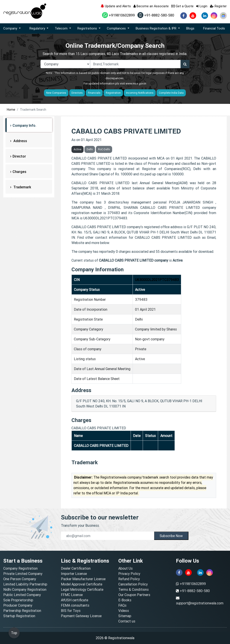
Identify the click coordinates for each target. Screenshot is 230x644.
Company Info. (24, 125)
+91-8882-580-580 (156, 15)
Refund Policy (129, 579)
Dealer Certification (76, 568)
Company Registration (20, 568)
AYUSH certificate (75, 600)
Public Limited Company (22, 595)
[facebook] (184, 16)
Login (202, 6)
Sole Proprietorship (18, 600)
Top (14, 633)
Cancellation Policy (133, 584)
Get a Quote (182, 6)
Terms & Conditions (133, 589)
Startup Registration (19, 616)
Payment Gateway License (81, 616)
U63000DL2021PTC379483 (157, 280)
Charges (19, 172)
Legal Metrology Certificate (82, 589)
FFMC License (72, 595)
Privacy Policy (129, 574)
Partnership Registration (22, 611)
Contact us (127, 621)
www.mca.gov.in (136, 83)
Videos (124, 611)
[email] (108, 536)
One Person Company (20, 579)
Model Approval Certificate (82, 584)
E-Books (125, 600)
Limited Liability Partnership (25, 584)
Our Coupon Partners (134, 595)
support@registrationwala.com (200, 603)
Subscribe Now (171, 536)
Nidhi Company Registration (25, 589)
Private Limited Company (23, 574)
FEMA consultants (75, 605)
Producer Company (18, 605)
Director (19, 156)
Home (11, 110)
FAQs (122, 605)
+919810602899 (118, 15)
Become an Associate (151, 6)
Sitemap (125, 616)
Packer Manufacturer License (83, 579)
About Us (125, 568)
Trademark (22, 187)
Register (218, 6)
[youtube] (193, 16)
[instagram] (214, 16)
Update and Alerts (116, 6)
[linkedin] (205, 16)
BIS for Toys (71, 611)
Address (20, 141)
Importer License (74, 574)
